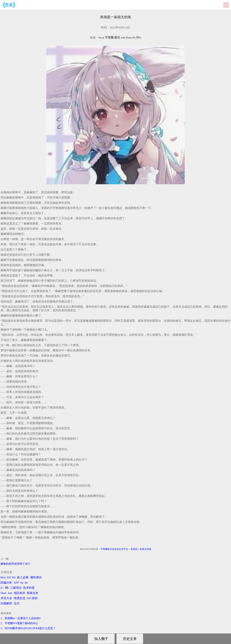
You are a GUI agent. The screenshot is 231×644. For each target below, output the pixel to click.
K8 (9, 577)
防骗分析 (6, 583)
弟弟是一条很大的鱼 (141, 549)
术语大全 (6, 598)
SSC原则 (32, 598)
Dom (3, 593)
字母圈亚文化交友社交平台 (114, 549)
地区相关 (19, 593)
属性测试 (36, 577)
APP (16, 583)
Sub (10, 593)
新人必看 (23, 577)
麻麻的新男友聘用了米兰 (15, 564)
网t (7, 588)
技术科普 (29, 588)
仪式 (17, 603)
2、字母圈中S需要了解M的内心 (19, 623)
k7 (2, 588)
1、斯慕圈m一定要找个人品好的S (21, 618)
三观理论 (16, 588)
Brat (3, 577)
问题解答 (6, 603)
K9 (14, 577)
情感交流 (19, 598)
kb (26, 583)
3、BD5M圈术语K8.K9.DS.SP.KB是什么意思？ (28, 628)
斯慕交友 (33, 593)
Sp (22, 583)
